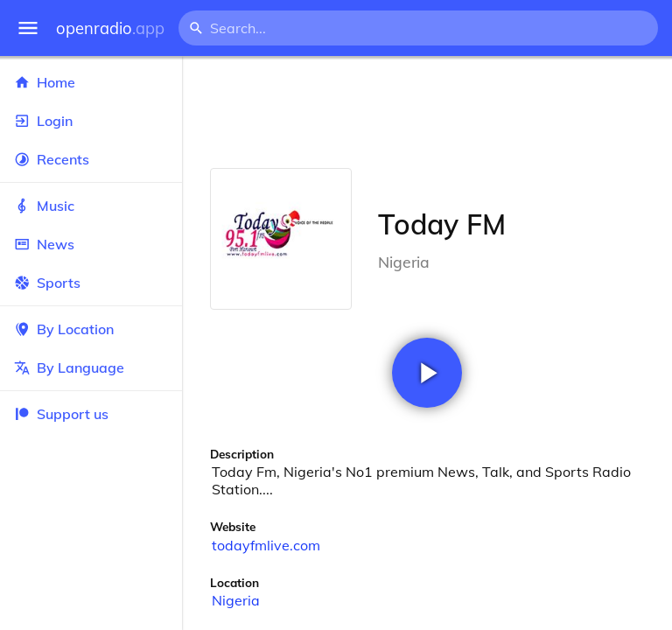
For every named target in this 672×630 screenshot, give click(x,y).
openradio (110, 28)
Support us (61, 414)
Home (91, 82)
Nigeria (236, 600)
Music (91, 206)
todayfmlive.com (266, 545)
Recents (91, 159)
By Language (91, 367)
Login (91, 121)
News (91, 244)
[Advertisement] (427, 112)
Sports (91, 283)
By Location (91, 329)
